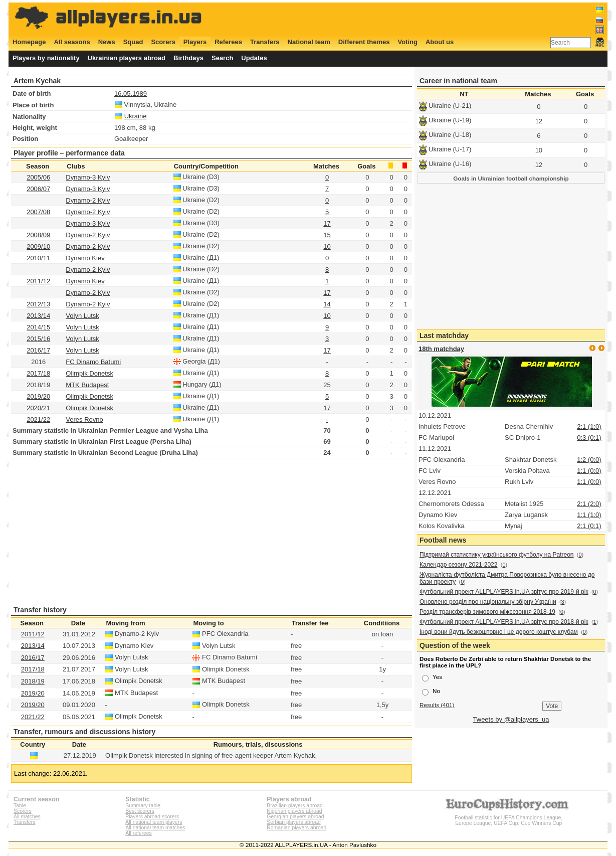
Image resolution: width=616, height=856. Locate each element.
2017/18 (38, 373)
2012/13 (38, 304)
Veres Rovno (84, 419)
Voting (407, 42)
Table (20, 806)
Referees (228, 42)
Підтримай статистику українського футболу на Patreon (497, 555)
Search (222, 58)
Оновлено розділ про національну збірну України (488, 602)
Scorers (163, 42)
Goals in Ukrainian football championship (511, 178)
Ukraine (136, 116)
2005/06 (38, 177)
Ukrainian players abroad (127, 58)
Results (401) (437, 705)
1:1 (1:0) (589, 515)
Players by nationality (46, 58)
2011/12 (38, 281)
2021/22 (38, 419)
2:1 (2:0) (589, 504)
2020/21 (38, 408)
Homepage (29, 42)
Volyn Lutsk (82, 316)
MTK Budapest (87, 385)
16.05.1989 (131, 94)
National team (309, 42)
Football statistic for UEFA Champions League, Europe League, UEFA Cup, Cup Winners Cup (509, 818)
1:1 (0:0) (589, 471)
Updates (254, 58)
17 (327, 223)
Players (195, 42)
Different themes (364, 42)
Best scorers (140, 811)
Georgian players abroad (295, 817)
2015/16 (38, 339)
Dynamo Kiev (85, 258)
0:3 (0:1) (589, 438)
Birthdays (188, 58)
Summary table (143, 806)
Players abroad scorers (152, 817)
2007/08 (38, 212)
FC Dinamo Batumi (93, 362)
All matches (27, 817)
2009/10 (38, 246)
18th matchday (441, 349)
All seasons (72, 42)
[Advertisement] (422, 19)
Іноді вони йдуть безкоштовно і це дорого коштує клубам (499, 632)
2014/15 (38, 327)
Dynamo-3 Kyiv (88, 177)
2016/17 (38, 350)
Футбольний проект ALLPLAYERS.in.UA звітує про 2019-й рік (504, 592)
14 (327, 304)
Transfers (265, 42)
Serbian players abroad (293, 822)
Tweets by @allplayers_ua (511, 719)
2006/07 (38, 189)
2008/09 (38, 235)
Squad (133, 42)
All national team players (154, 822)
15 (327, 235)
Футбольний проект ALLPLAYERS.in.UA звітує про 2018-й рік (504, 622)
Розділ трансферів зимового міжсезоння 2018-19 (487, 612)
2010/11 (38, 258)
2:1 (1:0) (589, 426)
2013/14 (38, 316)
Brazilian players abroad (294, 806)
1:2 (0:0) (589, 460)
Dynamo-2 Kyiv (88, 200)
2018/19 (33, 681)
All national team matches (155, 828)
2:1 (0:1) (589, 526)
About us (440, 42)
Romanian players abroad (296, 828)
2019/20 (38, 396)
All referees (139, 833)
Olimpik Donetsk (89, 373)
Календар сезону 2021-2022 (458, 565)
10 (327, 246)
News (107, 42)
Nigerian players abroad (294, 811)
